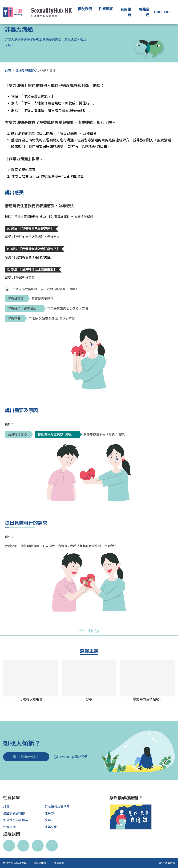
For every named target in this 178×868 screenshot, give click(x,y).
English (162, 12)
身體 (6, 806)
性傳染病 (9, 827)
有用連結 (126, 12)
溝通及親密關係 (26, 71)
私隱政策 (59, 863)
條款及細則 (40, 863)
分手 (89, 699)
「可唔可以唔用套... (31, 699)
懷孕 (48, 820)
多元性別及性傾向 (57, 806)
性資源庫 (106, 9)
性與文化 (51, 827)
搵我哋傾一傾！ (26, 757)
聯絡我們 (144, 12)
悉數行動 (170, 863)
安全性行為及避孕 (16, 820)
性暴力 (49, 813)
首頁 (8, 71)
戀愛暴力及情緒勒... (147, 699)
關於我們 (85, 9)
